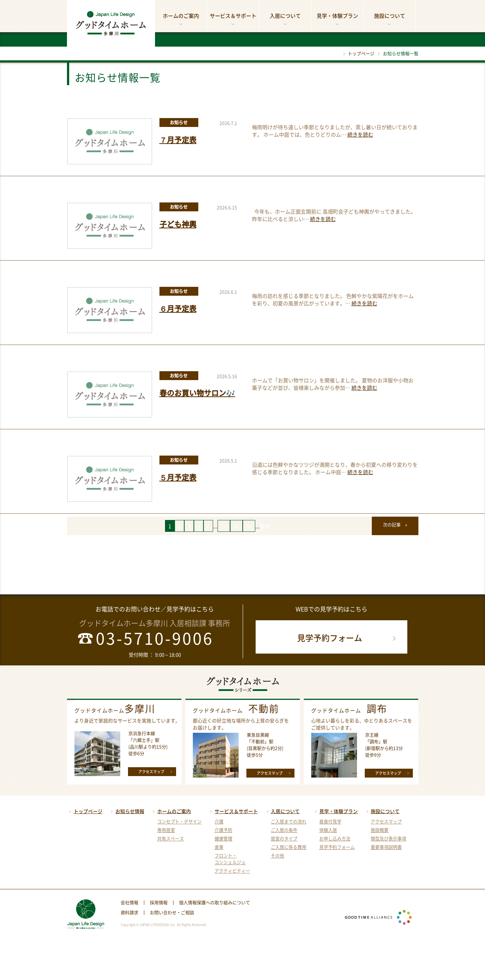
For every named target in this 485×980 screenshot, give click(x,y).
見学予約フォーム (348, 637)
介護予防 (223, 830)
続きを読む (360, 134)
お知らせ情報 (127, 811)
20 (236, 526)
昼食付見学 (330, 822)
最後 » (267, 526)
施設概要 (380, 830)
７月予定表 (178, 140)
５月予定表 (178, 477)
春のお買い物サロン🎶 (197, 393)
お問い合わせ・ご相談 (172, 913)
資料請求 (129, 913)
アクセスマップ (156, 771)
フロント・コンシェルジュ (230, 859)
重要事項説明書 (386, 847)
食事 (219, 847)
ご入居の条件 (284, 830)
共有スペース (171, 839)
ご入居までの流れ (289, 822)
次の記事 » (395, 525)
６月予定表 (178, 308)
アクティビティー (232, 871)
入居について (285, 20)
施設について (390, 20)
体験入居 (328, 830)
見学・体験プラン (337, 20)
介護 (219, 822)
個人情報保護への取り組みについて (215, 903)
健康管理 (223, 839)
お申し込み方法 (335, 839)
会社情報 (129, 903)
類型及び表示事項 (388, 839)
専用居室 (166, 830)
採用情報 (159, 903)
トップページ (357, 54)
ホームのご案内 (181, 20)
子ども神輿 (178, 224)
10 (224, 526)
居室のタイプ (284, 839)
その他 (277, 856)
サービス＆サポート (233, 20)
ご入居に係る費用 (289, 847)
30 (249, 526)
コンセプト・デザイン (179, 822)
